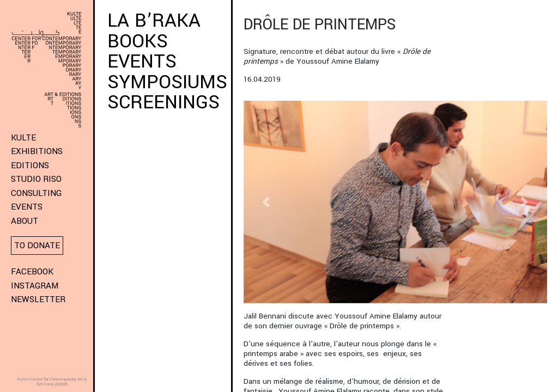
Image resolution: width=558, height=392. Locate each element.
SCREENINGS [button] (163, 102)
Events (27, 207)
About (25, 221)
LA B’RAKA (157, 21)
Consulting (36, 193)
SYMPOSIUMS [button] (167, 82)
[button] (266, 202)
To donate (37, 246)
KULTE (23, 138)
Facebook (32, 272)
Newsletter (38, 299)
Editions (30, 166)
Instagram (35, 286)
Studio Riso (36, 179)
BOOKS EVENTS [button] (142, 52)
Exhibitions (37, 151)
